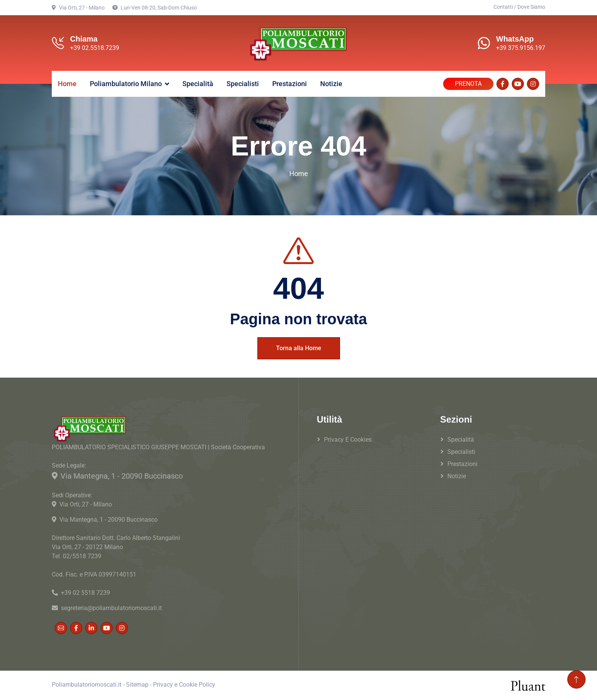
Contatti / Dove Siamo (519, 7)
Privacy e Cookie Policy (184, 685)
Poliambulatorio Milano (126, 84)
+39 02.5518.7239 (95, 48)
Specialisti (243, 84)
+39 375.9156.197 (521, 48)
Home (67, 84)
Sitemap (137, 685)
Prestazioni (290, 84)
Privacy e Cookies (348, 440)
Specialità (198, 84)
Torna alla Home (299, 348)
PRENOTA (468, 84)
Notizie (331, 84)
